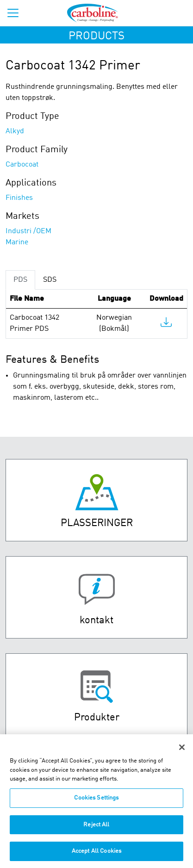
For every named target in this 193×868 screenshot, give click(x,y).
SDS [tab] (50, 280)
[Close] (182, 752)
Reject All (96, 829)
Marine (17, 242)
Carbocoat (22, 165)
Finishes (19, 198)
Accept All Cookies (96, 856)
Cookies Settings (96, 803)
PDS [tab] (20, 280)
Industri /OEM (28, 231)
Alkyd (15, 131)
